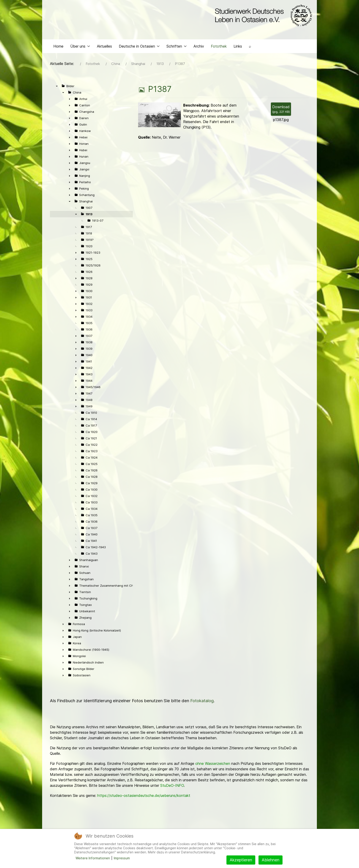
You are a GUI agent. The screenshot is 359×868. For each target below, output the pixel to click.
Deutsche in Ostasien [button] (139, 47)
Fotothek (219, 47)
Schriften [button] (177, 47)
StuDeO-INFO (172, 787)
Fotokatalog (202, 702)
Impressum (122, 858)
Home (58, 47)
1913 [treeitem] (89, 215)
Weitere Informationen (93, 858)
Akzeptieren (241, 860)
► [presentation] (70, 100)
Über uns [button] (80, 47)
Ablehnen (271, 860)
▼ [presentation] (57, 87)
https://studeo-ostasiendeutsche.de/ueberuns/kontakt (144, 797)
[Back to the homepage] (262, 16)
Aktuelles (104, 47)
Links (238, 47)
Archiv (199, 47)
